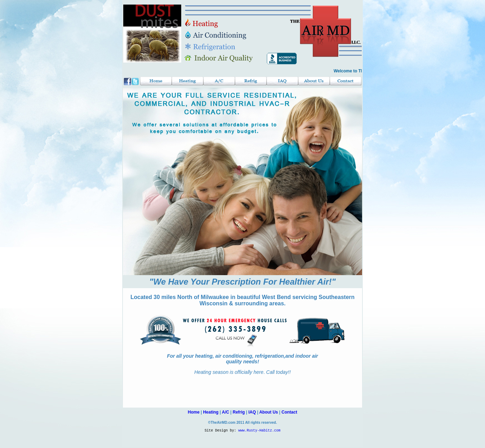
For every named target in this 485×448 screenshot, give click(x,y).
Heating (211, 412)
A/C (226, 412)
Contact (290, 412)
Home (194, 412)
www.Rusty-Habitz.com (260, 431)
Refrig (239, 412)
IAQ (252, 412)
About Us (268, 412)
